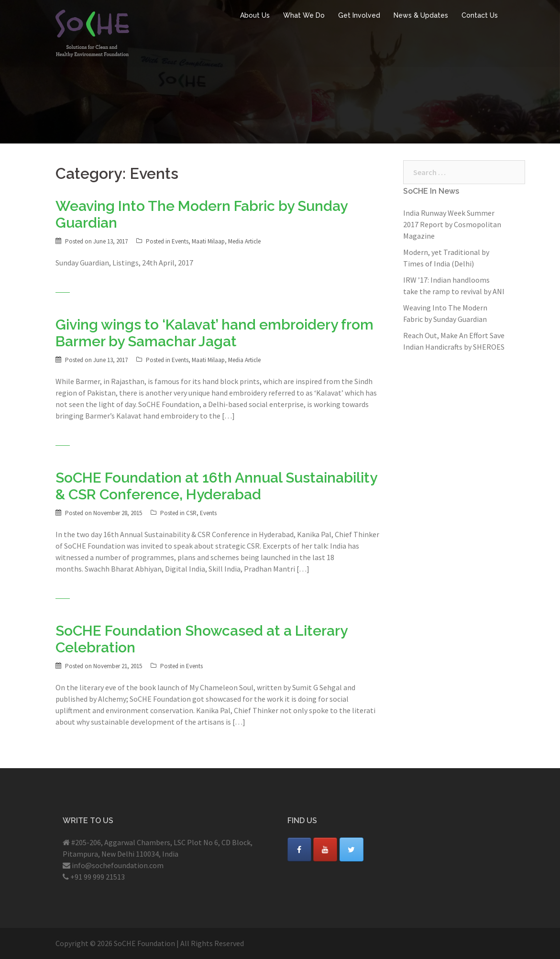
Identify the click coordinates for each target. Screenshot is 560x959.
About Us (255, 15)
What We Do (304, 15)
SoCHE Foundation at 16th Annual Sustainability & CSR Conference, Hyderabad (216, 486)
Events (180, 241)
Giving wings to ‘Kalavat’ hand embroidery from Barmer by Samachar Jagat (214, 333)
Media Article (244, 241)
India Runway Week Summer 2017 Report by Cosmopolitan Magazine (452, 224)
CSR (191, 513)
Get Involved (359, 15)
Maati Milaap (208, 241)
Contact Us (480, 15)
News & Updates (421, 15)
